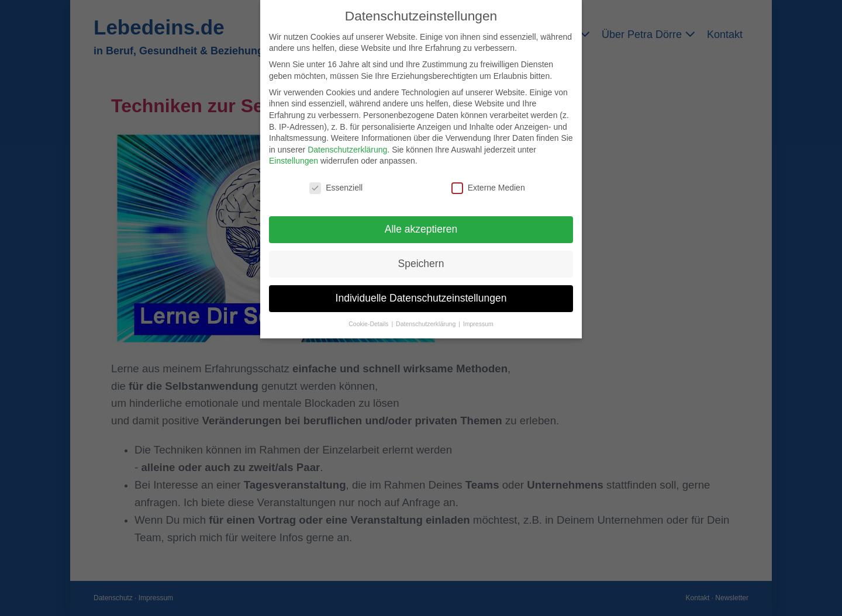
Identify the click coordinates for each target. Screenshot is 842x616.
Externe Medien (488, 188)
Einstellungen (294, 161)
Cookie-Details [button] (369, 324)
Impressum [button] (478, 324)
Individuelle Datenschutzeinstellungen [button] (421, 298)
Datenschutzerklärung (347, 150)
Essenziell (336, 188)
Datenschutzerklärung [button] (427, 324)
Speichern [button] (421, 264)
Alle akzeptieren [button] (421, 229)
